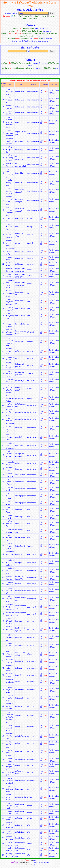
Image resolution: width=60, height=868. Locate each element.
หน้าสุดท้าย (45, 862)
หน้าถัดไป (37, 862)
